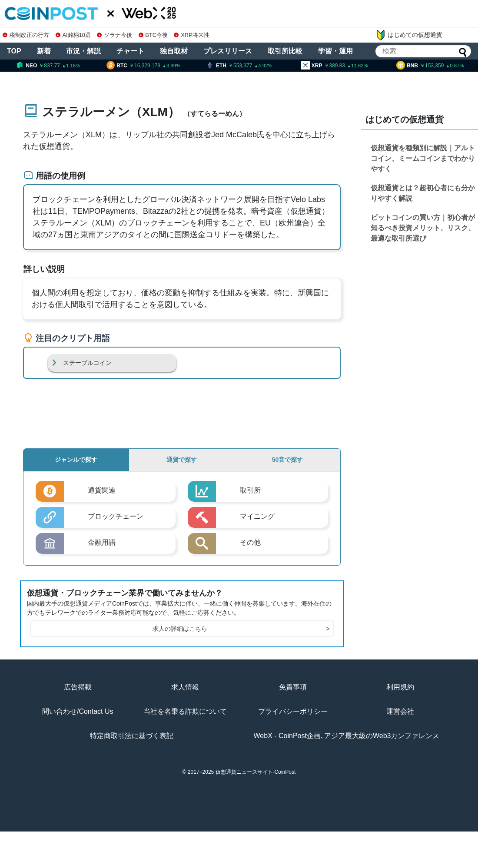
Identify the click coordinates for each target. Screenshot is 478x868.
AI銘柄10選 (73, 35)
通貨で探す (182, 460)
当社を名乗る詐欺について (185, 711)
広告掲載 (78, 687)
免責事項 (293, 687)
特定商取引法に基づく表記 (132, 736)
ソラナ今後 (115, 35)
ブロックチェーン (116, 516)
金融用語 (102, 542)
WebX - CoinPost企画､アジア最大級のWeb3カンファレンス (347, 736)
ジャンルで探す (76, 460)
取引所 (250, 490)
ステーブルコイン (87, 363)
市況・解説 (83, 51)
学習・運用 (335, 51)
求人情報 (185, 687)
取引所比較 (285, 51)
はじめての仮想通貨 (409, 35)
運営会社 (400, 711)
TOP (14, 51)
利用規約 (400, 687)
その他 (250, 542)
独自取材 (174, 51)
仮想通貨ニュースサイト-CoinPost (256, 772)
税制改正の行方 (26, 35)
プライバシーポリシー (293, 711)
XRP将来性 (191, 35)
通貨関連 (102, 490)
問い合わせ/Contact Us (78, 711)
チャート (130, 51)
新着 (44, 51)
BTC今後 (153, 35)
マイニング (257, 516)
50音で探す (288, 460)
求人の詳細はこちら (241, 629)
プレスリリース (228, 51)
